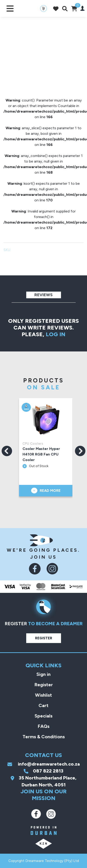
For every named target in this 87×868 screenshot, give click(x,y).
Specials (43, 716)
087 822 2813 (43, 771)
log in (56, 334)
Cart (43, 705)
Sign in (43, 674)
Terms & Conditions (44, 737)
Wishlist (43, 695)
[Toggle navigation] (10, 8)
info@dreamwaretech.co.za (44, 764)
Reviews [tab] (43, 295)
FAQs (43, 726)
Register (44, 638)
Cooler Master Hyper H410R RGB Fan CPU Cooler (42, 454)
